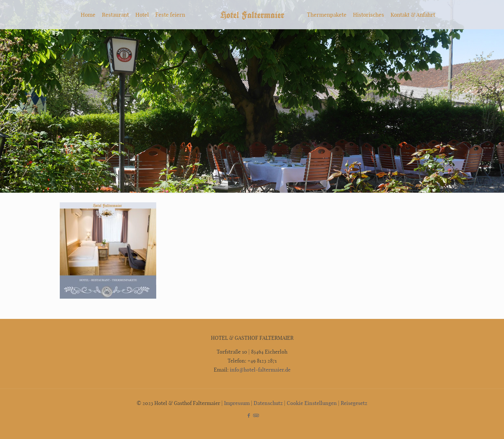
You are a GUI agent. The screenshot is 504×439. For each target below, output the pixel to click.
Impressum (237, 403)
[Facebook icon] (249, 415)
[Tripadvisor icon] (255, 415)
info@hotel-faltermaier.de (260, 369)
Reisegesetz (354, 403)
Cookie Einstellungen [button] (312, 403)
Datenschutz (268, 403)
